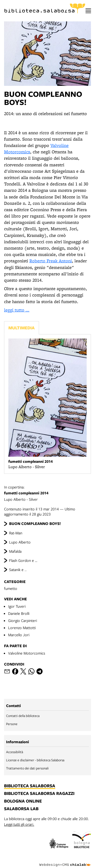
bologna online (23, 801)
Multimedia (22, 328)
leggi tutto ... (17, 310)
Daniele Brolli (19, 613)
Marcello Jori (19, 635)
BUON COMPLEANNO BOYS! (35, 524)
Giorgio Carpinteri (23, 620)
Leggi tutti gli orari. (19, 824)
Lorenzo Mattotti (22, 628)
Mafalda (15, 551)
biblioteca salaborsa (30, 786)
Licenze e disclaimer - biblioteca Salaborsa (35, 760)
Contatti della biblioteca (23, 716)
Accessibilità (15, 752)
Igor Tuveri (17, 606)
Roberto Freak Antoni (51, 261)
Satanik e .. (18, 569)
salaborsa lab (21, 809)
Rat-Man (16, 533)
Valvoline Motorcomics (27, 653)
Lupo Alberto (20, 542)
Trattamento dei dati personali (27, 768)
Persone (12, 724)
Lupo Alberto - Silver (48, 493)
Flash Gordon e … (23, 560)
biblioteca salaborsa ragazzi (39, 794)
